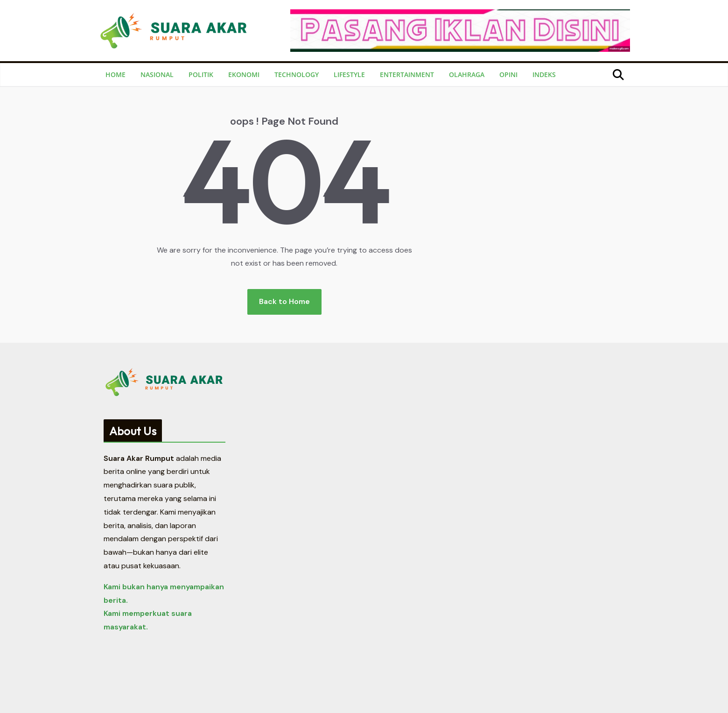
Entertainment (407, 74)
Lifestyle (349, 74)
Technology (297, 74)
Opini (508, 74)
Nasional (157, 74)
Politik (201, 74)
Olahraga (467, 74)
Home (115, 74)
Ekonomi (244, 74)
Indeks (544, 74)
